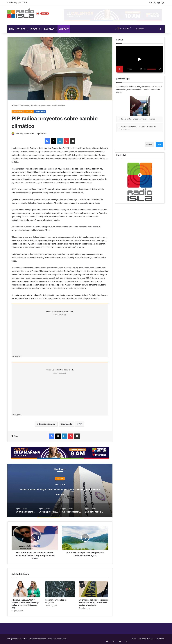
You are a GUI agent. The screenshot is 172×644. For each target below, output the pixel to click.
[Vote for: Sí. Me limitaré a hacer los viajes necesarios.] (140, 109)
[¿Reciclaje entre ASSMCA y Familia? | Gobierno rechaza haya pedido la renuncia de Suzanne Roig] (26, 589)
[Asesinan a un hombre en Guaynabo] (60, 589)
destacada (67, 424)
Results (149, 144)
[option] (60, 491)
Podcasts (35, 29)
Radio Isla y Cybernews (25, 134)
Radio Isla (49, 29)
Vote (159, 144)
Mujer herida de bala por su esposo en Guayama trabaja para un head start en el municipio (94, 603)
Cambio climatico (47, 424)
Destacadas (24, 106)
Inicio (11, 29)
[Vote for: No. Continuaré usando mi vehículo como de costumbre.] (140, 128)
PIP (80, 424)
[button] (140, 106)
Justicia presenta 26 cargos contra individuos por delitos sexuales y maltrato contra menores (60, 491)
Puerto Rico (40, 112)
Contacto (64, 29)
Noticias (21, 29)
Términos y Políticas (145, 639)
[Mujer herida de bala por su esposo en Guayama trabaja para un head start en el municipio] (94, 589)
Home (15, 106)
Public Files (160, 639)
